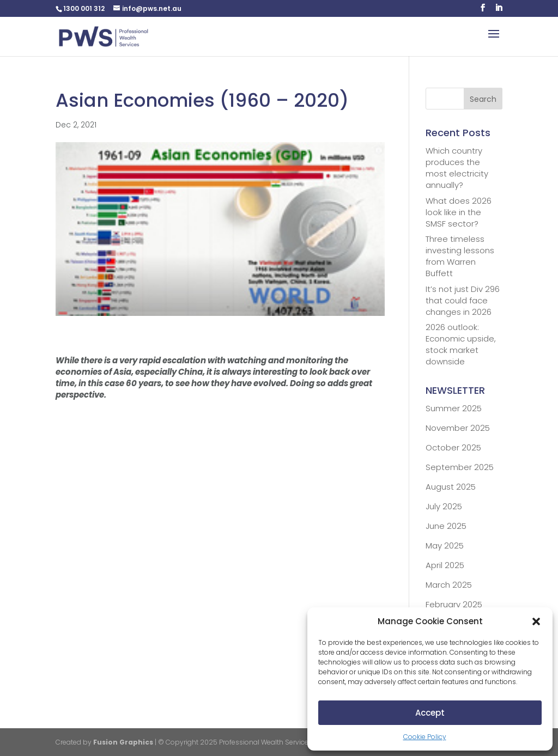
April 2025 (445, 565)
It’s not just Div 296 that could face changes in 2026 (463, 300)
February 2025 (454, 604)
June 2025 (446, 526)
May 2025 (445, 545)
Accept (430, 713)
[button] (536, 621)
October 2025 (453, 447)
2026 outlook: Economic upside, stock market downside (461, 344)
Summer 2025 (454, 408)
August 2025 (451, 487)
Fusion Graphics (123, 742)
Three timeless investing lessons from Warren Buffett (460, 256)
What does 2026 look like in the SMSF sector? (459, 212)
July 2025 (444, 506)
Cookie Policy (425, 737)
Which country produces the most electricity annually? (457, 168)
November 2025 (458, 428)
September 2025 (460, 467)
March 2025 (449, 585)
